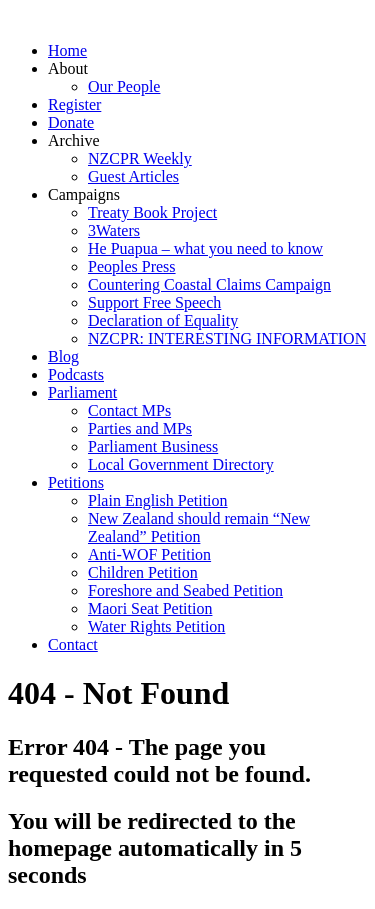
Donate (71, 122)
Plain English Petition (158, 500)
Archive (74, 140)
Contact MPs (129, 410)
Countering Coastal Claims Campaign (209, 284)
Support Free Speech (154, 302)
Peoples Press (132, 266)
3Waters (114, 230)
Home (67, 50)
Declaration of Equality (163, 320)
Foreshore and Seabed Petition (185, 590)
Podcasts (76, 374)
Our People (124, 86)
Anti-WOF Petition (149, 554)
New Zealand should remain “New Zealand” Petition (199, 527)
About (68, 68)
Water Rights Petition (156, 626)
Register (74, 104)
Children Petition (143, 572)
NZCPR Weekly (140, 158)
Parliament (82, 392)
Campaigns (84, 194)
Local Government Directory (181, 464)
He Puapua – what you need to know (205, 248)
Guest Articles (133, 176)
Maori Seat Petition (150, 608)
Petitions (76, 482)
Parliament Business (153, 446)
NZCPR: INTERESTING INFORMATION (227, 338)
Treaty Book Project (152, 212)
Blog (63, 356)
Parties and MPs (140, 428)
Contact (73, 644)
